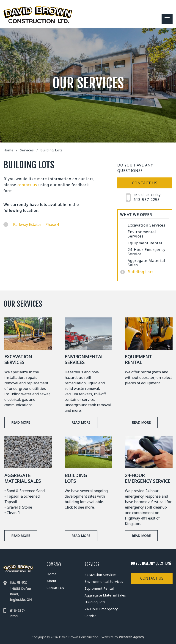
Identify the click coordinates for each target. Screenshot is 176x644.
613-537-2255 (147, 200)
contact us (27, 185)
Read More (21, 422)
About (51, 581)
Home (8, 150)
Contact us (145, 183)
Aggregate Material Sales (146, 263)
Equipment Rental (145, 243)
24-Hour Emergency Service (147, 252)
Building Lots (141, 272)
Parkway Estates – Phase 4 (36, 224)
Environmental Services (142, 234)
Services (27, 150)
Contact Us (55, 588)
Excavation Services (147, 225)
